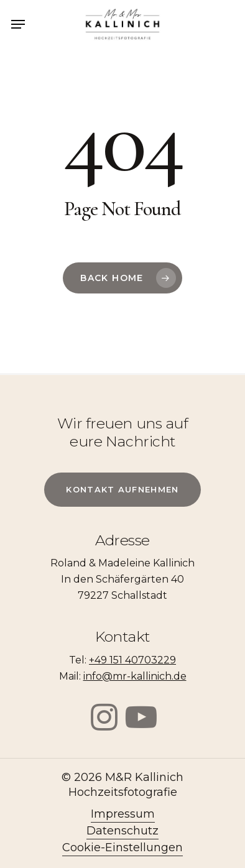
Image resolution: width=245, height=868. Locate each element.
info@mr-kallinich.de (135, 676)
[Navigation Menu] (18, 24)
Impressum (123, 814)
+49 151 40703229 (132, 660)
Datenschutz (122, 831)
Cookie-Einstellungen (122, 847)
